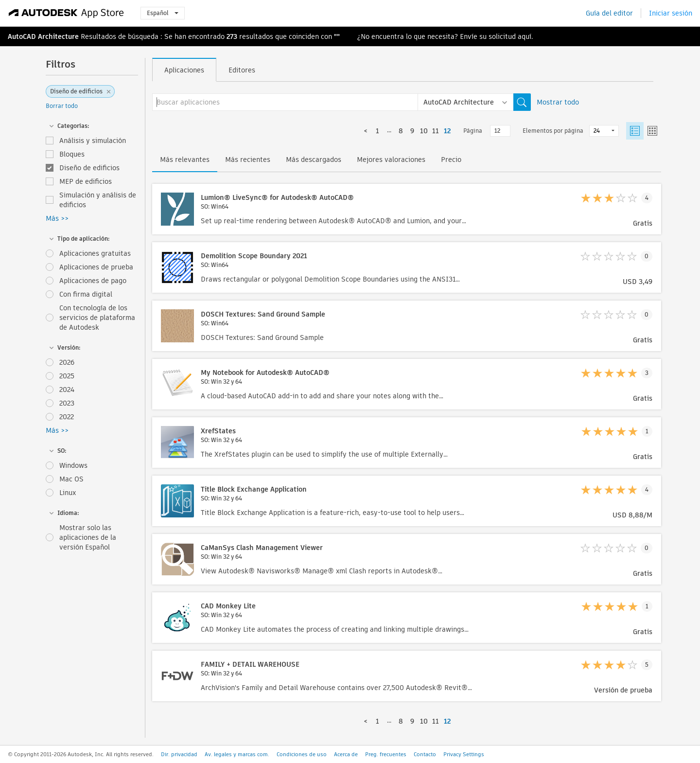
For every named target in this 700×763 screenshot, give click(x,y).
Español (163, 13)
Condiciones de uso (302, 754)
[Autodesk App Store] (66, 13)
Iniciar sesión (671, 13)
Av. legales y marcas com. (237, 754)
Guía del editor (609, 13)
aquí (525, 36)
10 (424, 131)
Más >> (57, 218)
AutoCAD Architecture (43, 36)
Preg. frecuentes (386, 754)
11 (436, 131)
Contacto (425, 754)
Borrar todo (62, 106)
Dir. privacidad (179, 754)
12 (447, 131)
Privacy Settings (464, 754)
